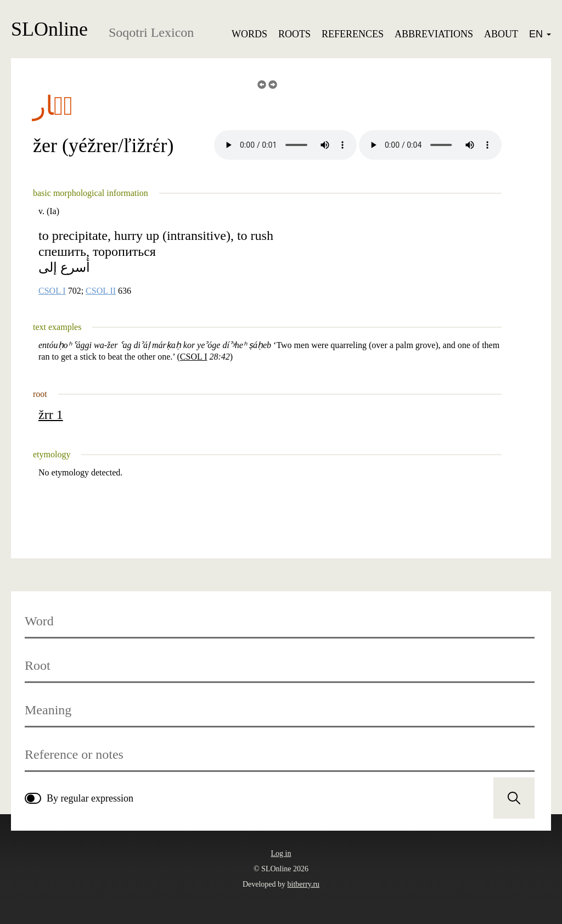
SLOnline (49, 29)
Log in (281, 853)
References (353, 34)
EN (540, 34)
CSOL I (52, 291)
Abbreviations (434, 34)
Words (249, 34)
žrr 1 (51, 415)
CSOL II (101, 291)
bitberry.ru (304, 884)
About (501, 34)
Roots (294, 34)
